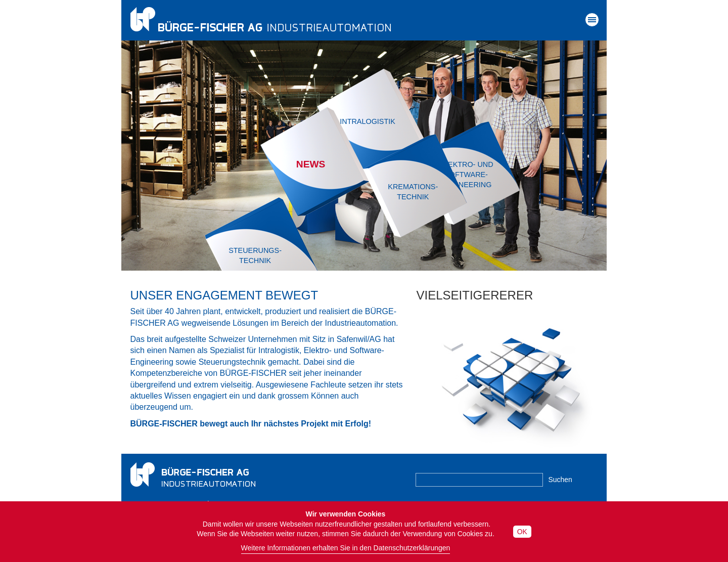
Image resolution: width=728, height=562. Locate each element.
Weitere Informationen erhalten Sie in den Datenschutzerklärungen (346, 548)
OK (522, 532)
